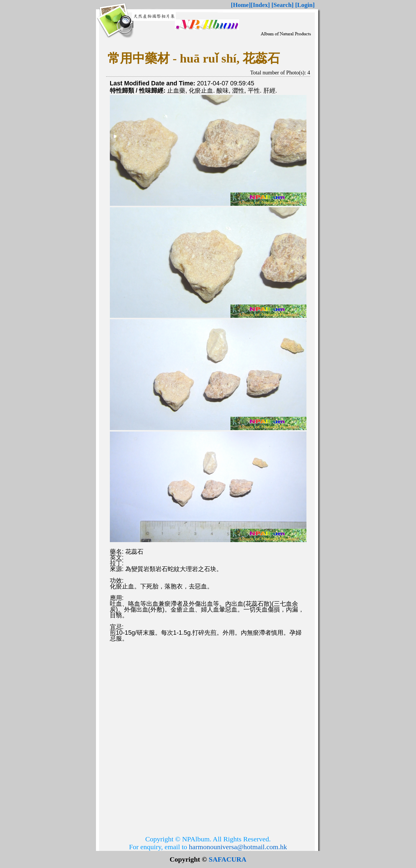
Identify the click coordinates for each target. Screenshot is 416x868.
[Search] (283, 5)
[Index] (260, 5)
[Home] (241, 5)
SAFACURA (228, 859)
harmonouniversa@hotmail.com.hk (238, 847)
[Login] (305, 5)
